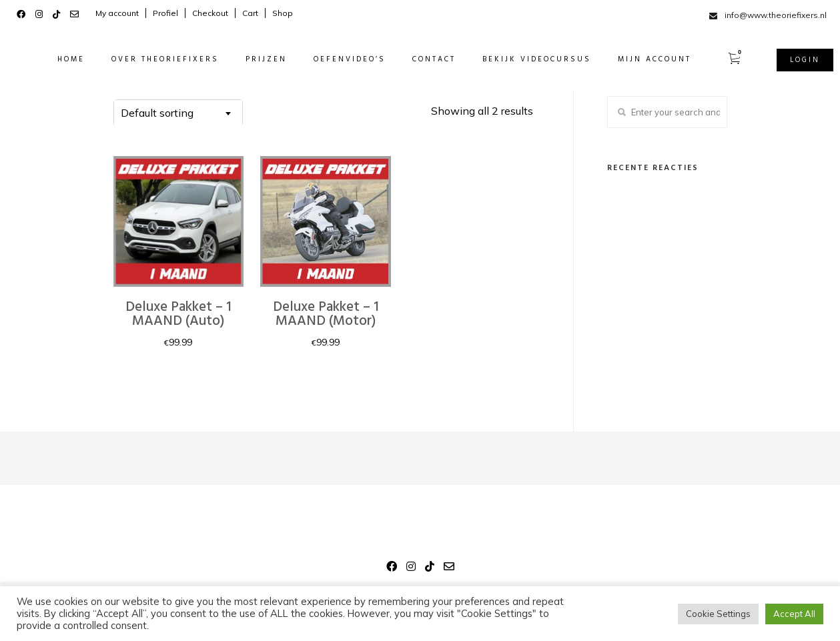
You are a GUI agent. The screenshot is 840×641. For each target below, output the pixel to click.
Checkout (210, 13)
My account (117, 13)
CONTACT (421, 59)
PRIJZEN (253, 59)
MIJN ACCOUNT (641, 59)
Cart (250, 13)
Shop (283, 13)
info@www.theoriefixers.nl (776, 15)
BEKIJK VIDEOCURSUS (523, 59)
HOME (58, 59)
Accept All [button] (794, 614)
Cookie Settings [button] (718, 614)
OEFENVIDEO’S (336, 59)
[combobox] (178, 113)
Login (792, 60)
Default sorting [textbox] (157, 113)
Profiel (165, 13)
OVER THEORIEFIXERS (152, 59)
